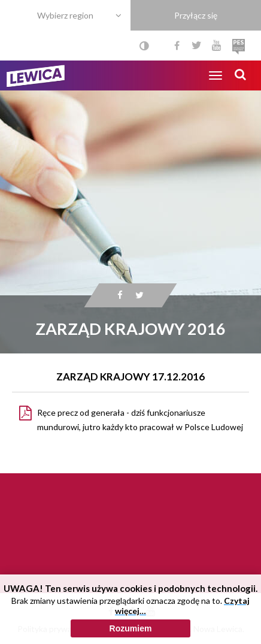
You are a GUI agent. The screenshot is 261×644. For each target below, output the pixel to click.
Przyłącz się (196, 15)
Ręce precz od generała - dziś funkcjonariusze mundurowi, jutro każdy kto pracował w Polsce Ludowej (140, 420)
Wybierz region (65, 15)
